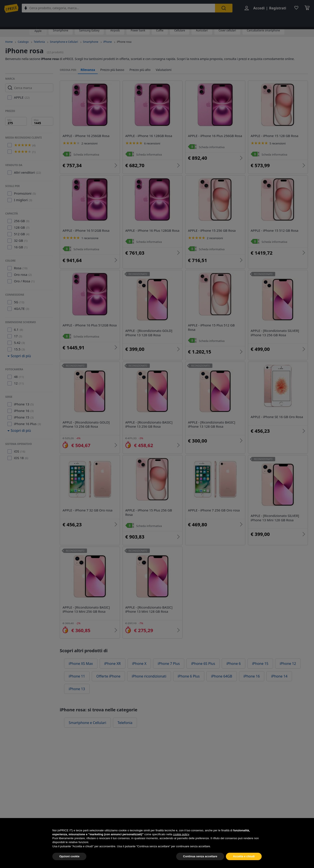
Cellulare (180, 30)
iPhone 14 (279, 666)
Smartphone (61, 30)
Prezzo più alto (140, 70)
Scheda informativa (87, 154)
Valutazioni (164, 70)
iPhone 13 (77, 678)
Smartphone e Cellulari (81, 20)
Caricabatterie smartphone (263, 30)
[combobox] (122, 8)
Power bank (138, 30)
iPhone (108, 42)
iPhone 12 (288, 653)
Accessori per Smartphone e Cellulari (179, 20)
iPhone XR (113, 653)
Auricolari (202, 30)
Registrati (276, 8)
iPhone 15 (260, 653)
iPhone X (139, 653)
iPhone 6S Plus (203, 653)
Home (9, 42)
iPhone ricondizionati (149, 666)
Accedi (258, 8)
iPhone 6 (234, 653)
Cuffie (160, 30)
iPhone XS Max (81, 653)
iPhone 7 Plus (169, 653)
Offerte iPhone (108, 666)
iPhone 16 (252, 666)
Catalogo (23, 42)
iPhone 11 (77, 666)
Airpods (115, 30)
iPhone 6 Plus (189, 666)
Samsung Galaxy (89, 30)
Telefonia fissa (226, 20)
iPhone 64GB (222, 666)
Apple (38, 31)
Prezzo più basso (112, 70)
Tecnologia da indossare (125, 20)
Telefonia (47, 20)
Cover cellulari (227, 30)
